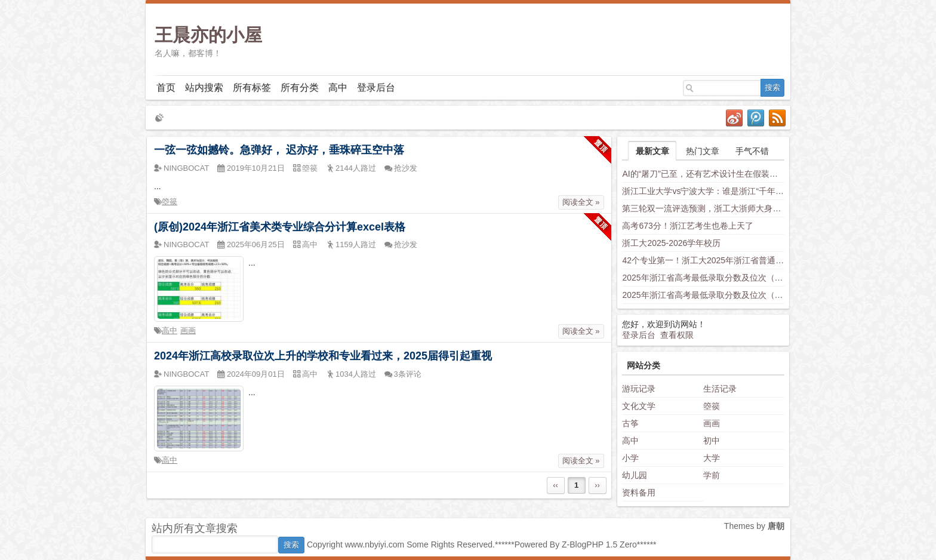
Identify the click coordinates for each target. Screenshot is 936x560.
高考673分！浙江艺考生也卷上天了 (687, 226)
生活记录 (720, 389)
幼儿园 (635, 475)
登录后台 (376, 87)
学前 (712, 475)
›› (597, 485)
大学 (712, 458)
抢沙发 (406, 168)
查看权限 (677, 335)
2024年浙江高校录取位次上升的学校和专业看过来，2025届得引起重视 (323, 356)
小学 (630, 458)
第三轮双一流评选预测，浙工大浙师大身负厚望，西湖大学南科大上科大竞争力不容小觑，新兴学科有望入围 (703, 208)
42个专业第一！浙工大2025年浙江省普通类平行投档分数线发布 (703, 260)
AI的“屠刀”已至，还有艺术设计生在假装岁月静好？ (703, 174)
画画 (188, 330)
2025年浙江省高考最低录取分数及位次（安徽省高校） (703, 295)
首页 (166, 87)
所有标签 (252, 87)
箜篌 (170, 201)
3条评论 (408, 374)
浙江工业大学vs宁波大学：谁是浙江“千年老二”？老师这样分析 (703, 191)
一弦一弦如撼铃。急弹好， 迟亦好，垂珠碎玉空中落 (279, 150)
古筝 (630, 423)
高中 (338, 87)
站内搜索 (204, 87)
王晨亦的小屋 (208, 35)
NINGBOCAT (186, 168)
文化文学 (639, 406)
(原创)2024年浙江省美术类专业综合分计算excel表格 (280, 227)
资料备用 (639, 493)
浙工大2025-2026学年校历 (671, 243)
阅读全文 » (581, 202)
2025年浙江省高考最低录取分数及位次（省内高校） (703, 278)
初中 (712, 441)
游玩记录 (639, 389)
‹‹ (555, 485)
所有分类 (300, 87)
